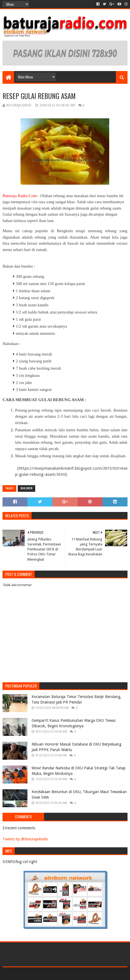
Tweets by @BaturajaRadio (25, 839)
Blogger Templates (89, 974)
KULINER (26, 488)
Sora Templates (57, 974)
